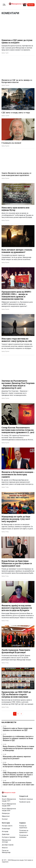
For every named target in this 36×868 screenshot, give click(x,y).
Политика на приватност (24, 831)
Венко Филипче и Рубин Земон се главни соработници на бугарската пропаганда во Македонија (18, 748)
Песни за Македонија (6, 851)
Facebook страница (26, 799)
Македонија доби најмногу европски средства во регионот (17, 758)
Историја (5, 831)
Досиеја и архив (8, 845)
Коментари (6, 829)
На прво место (7, 826)
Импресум (6, 813)
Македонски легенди (6, 841)
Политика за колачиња (24, 836)
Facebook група (25, 802)
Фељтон (5, 848)
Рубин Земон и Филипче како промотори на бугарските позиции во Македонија (18, 766)
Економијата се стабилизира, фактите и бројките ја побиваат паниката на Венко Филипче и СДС (18, 738)
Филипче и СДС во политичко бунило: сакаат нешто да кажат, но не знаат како (18, 784)
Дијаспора (6, 834)
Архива (31, 5)
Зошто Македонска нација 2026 (9, 810)
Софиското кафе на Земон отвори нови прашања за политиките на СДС (17, 729)
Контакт (5, 819)
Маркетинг (6, 816)
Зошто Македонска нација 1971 (9, 800)
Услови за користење (23, 827)
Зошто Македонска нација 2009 (9, 805)
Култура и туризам (9, 837)
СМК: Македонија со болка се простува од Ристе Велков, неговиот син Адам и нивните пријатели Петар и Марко (18, 775)
